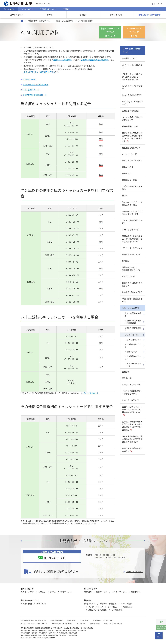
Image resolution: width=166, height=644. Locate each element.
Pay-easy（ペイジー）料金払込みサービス (132, 203)
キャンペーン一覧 (129, 154)
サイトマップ (158, 4)
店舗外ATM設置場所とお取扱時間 (95, 60)
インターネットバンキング (134, 32)
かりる (50, 15)
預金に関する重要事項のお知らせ (132, 450)
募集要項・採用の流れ (98, 609)
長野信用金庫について (48, 9)
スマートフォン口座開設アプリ (132, 66)
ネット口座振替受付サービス (132, 222)
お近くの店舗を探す (135, 571)
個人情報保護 (81, 623)
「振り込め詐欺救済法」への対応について (132, 392)
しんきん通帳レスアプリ (132, 95)
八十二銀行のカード (31, 89)
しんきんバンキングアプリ (132, 87)
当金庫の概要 (26, 603)
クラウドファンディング (132, 248)
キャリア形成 (127, 603)
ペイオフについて (129, 276)
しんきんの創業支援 (130, 400)
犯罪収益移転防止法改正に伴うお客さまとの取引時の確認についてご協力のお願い (132, 426)
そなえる (83, 15)
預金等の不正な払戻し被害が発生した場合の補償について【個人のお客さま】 (132, 137)
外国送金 (126, 261)
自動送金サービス (129, 180)
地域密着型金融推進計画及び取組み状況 (33, 620)
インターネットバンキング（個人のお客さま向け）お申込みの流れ (132, 77)
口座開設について (129, 58)
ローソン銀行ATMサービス (133, 365)
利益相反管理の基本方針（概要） (62, 623)
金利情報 (126, 372)
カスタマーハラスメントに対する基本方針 (34, 623)
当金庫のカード (29, 79)
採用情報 (66, 9)
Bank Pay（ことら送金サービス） (133, 103)
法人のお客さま (27, 9)
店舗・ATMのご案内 (64, 21)
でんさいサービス (119, 591)
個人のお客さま (9, 9)
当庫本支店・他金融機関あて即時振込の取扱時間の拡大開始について (132, 239)
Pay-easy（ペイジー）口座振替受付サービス (132, 213)
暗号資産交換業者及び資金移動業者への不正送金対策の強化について (132, 439)
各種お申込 (136, 591)
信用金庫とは (90, 603)
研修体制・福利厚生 (108, 603)
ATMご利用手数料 (132, 335)
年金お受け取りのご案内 (132, 292)
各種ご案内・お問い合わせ (150, 15)
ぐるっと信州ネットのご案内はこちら (39, 72)
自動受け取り (128, 167)
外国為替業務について (131, 254)
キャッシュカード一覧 (131, 385)
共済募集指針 (84, 620)
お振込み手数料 (131, 352)
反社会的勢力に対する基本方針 (103, 620)
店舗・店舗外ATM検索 (133, 314)
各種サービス (66, 591)
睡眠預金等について (130, 126)
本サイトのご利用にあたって (113, 623)
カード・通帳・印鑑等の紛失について (132, 119)
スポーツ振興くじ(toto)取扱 (132, 188)
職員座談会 (128, 606)
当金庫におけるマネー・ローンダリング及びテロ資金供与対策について (132, 409)
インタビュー (113, 606)
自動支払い (127, 173)
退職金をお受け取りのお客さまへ (132, 284)
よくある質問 (117, 609)
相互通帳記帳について (131, 148)
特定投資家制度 (95, 623)
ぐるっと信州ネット (90, 392)
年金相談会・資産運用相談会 (132, 300)
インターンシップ (96, 606)
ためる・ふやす (17, 15)
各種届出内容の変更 (130, 111)
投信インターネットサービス (110, 32)
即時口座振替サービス (131, 230)
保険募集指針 (71, 620)
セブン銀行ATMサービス (133, 357)
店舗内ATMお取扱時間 (62, 60)
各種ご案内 (41, 603)
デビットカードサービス (132, 161)
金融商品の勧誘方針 (56, 620)
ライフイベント (116, 15)
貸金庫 (125, 195)
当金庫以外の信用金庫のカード (36, 84)
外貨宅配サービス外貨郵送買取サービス (131, 269)
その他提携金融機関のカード (35, 94)
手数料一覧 (127, 378)
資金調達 (88, 591)
